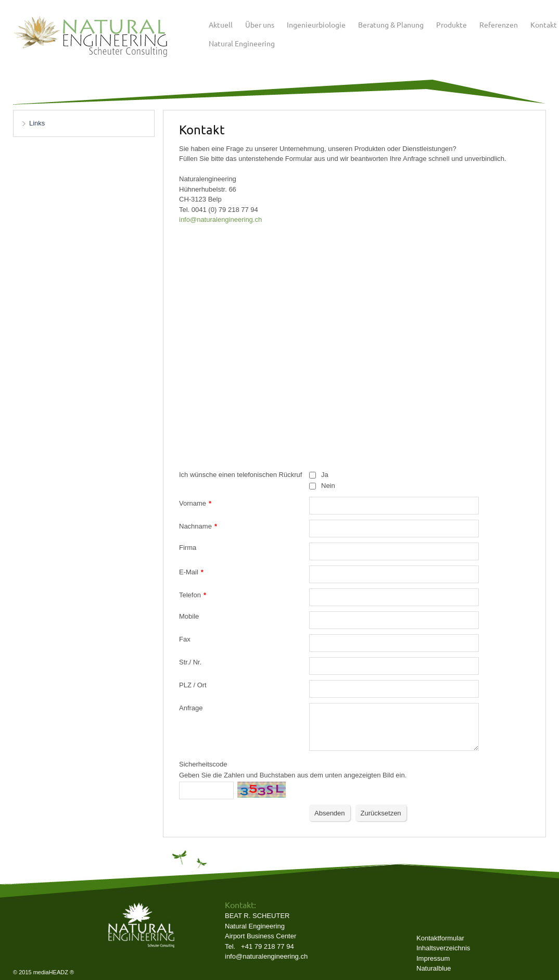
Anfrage (191, 708)
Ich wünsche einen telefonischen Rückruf (240, 475)
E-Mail (191, 572)
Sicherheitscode (203, 764)
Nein (328, 486)
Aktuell (221, 24)
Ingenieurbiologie (316, 24)
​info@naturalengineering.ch (220, 219)
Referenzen (499, 24)
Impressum (433, 958)
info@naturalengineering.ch (266, 956)
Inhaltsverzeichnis (443, 948)
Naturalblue (434, 968)
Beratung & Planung (391, 24)
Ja (325, 475)
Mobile (189, 616)
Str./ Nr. (190, 662)
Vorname (195, 503)
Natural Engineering (242, 43)
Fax (185, 639)
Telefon (193, 595)
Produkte (452, 24)
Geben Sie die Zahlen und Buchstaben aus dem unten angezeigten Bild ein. (293, 775)
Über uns (260, 24)
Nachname (198, 526)
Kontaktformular (440, 938)
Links (37, 123)
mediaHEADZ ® (54, 972)
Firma (188, 548)
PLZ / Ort (193, 685)
